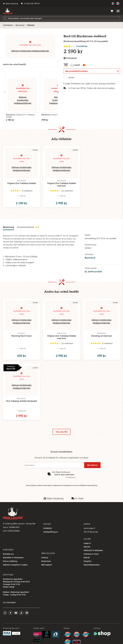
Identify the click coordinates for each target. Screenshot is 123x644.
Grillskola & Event (91, 554)
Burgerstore (46, 561)
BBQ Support (47, 565)
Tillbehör (31, 25)
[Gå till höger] (58, 92)
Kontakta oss (8, 554)
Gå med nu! (92, 465)
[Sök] (61, 18)
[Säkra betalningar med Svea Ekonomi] (7, 633)
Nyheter (87, 547)
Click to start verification (64, 475)
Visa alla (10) (62, 432)
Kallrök (87, 558)
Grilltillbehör (8, 25)
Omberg (45, 558)
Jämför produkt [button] (93, 272)
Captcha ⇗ (71, 477)
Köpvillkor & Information (13, 558)
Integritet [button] (88, 561)
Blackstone (20, 25)
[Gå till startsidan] (8, 11)
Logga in (87, 543)
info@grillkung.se (51, 532)
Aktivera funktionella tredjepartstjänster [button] (30, 51)
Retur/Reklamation (92, 565)
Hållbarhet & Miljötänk (93, 550)
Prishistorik (70, 58)
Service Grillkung (10, 561)
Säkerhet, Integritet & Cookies (15, 565)
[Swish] (16, 633)
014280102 (48, 528)
